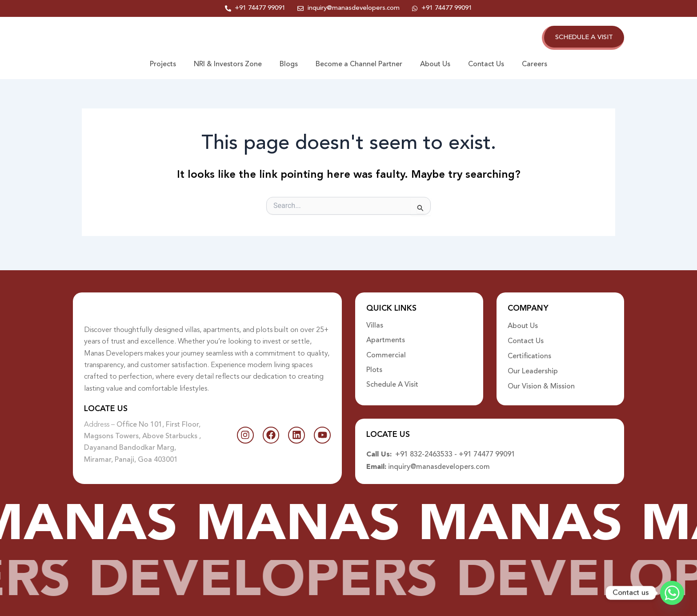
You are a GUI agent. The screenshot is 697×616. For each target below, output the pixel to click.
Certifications (529, 351)
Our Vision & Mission (541, 381)
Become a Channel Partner (359, 66)
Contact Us (486, 66)
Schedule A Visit (392, 381)
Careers (535, 66)
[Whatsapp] (672, 593)
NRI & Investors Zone (228, 66)
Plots (374, 366)
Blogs (289, 66)
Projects (163, 66)
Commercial (386, 351)
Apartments (386, 336)
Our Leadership (533, 366)
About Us (435, 66)
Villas (375, 320)
